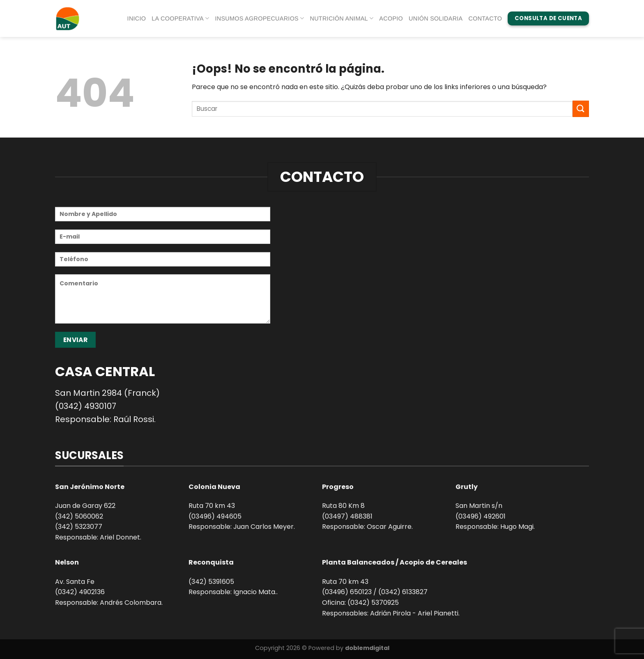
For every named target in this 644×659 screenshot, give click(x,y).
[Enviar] (581, 109)
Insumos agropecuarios (259, 18)
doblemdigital (367, 648)
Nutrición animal (342, 18)
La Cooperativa (180, 18)
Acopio (391, 18)
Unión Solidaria (436, 18)
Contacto (485, 18)
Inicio (137, 18)
